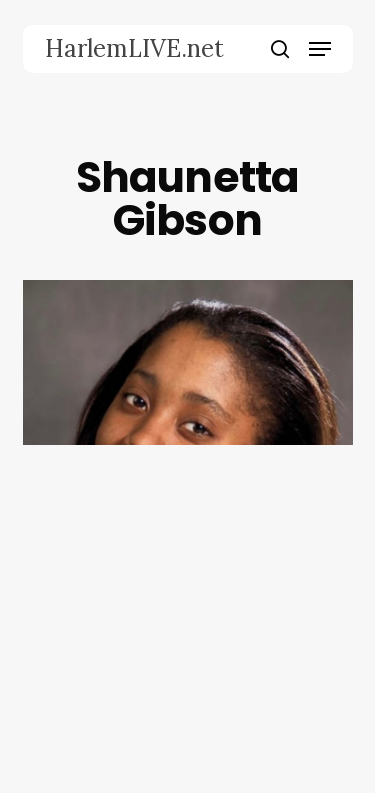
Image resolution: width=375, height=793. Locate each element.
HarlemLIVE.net (134, 49)
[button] (320, 49)
